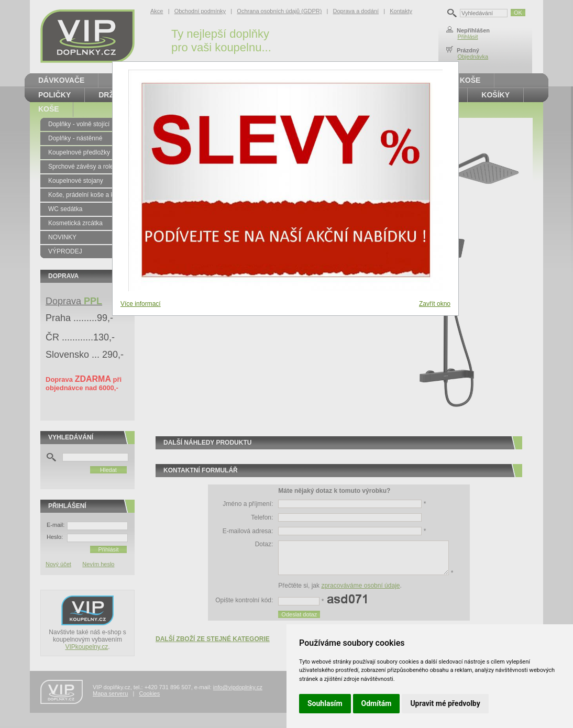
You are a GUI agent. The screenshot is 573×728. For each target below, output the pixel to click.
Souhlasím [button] (325, 703)
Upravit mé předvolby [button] (445, 703)
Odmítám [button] (377, 703)
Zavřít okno (435, 304)
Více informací (141, 304)
